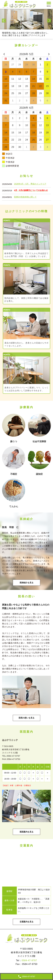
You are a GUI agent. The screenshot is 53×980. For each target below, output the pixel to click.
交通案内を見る (27, 922)
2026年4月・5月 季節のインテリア (30, 184)
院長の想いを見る (27, 718)
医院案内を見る (27, 832)
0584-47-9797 (29, 960)
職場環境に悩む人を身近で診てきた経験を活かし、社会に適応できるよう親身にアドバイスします (26, 34)
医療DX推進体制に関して (25, 197)
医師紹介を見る (27, 583)
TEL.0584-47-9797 (11, 756)
